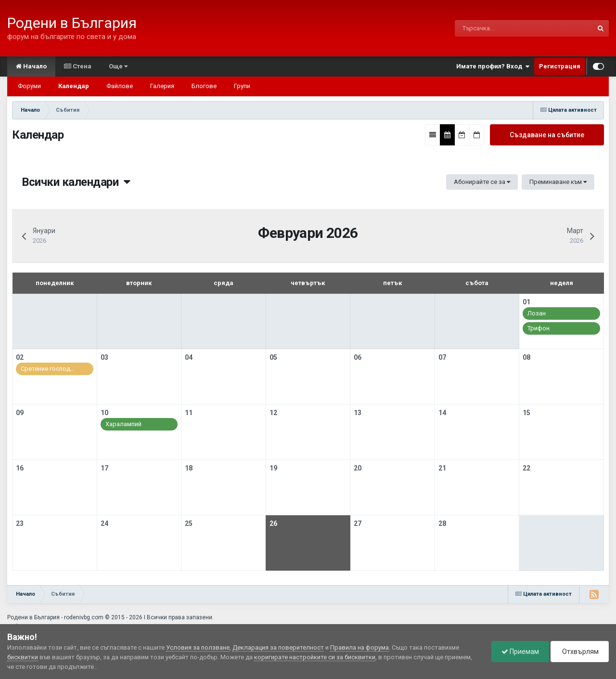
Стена (78, 66)
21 (442, 468)
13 (358, 413)
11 (189, 413)
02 (20, 357)
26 (273, 523)
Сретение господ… (48, 369)
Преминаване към (558, 182)
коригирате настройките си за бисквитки (315, 657)
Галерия (162, 86)
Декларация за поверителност (278, 647)
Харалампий (123, 424)
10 (104, 413)
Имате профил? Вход (493, 66)
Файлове (120, 86)
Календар (74, 86)
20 (358, 468)
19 (273, 468)
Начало (31, 66)
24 (104, 523)
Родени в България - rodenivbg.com (55, 617)
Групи (242, 86)
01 (526, 302)
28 (442, 523)
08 (526, 357)
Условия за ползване (198, 647)
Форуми (29, 86)
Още (118, 66)
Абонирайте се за (482, 182)
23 (20, 523)
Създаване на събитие (547, 135)
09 (20, 413)
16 (20, 468)
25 (189, 523)
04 (189, 357)
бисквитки (23, 657)
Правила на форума (359, 647)
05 (273, 357)
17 (104, 468)
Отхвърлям (580, 652)
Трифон (539, 328)
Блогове (204, 86)
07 (442, 357)
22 (526, 468)
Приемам (520, 652)
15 (526, 413)
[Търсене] (503, 28)
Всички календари (76, 182)
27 (358, 523)
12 (273, 413)
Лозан (537, 313)
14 (442, 413)
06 (358, 357)
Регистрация (560, 66)
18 (189, 468)
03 (104, 357)
